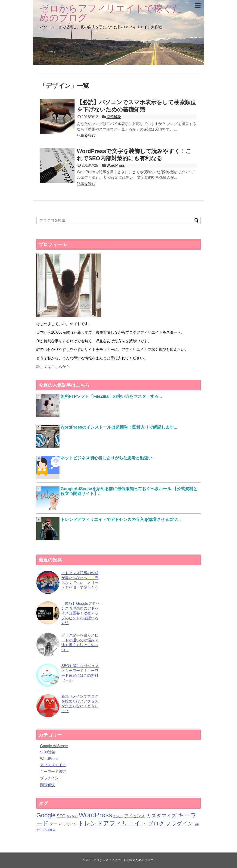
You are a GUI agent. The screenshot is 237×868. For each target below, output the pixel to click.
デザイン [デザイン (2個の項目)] (70, 824)
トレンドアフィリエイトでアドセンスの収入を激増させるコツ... (121, 520)
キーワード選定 (53, 772)
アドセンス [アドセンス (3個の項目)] (135, 816)
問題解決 (114, 117)
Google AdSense (54, 746)
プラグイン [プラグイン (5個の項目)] (179, 824)
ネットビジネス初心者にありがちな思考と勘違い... (108, 458)
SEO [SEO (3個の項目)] (61, 816)
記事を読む (86, 136)
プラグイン (49, 778)
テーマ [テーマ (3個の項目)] (56, 824)
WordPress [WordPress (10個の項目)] (95, 815)
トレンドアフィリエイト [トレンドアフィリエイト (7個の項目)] (112, 823)
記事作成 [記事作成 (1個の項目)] (50, 830)
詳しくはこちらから (53, 367)
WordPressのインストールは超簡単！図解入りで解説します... (119, 427)
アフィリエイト (53, 765)
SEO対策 (48, 752)
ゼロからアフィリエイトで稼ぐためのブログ (111, 13)
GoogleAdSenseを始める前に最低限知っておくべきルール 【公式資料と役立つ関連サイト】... (129, 491)
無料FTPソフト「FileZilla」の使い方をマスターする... (111, 396)
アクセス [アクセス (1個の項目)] (118, 816)
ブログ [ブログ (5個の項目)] (156, 824)
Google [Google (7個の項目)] (46, 815)
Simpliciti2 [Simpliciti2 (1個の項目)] (72, 816)
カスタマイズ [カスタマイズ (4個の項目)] (162, 816)
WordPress (116, 165)
